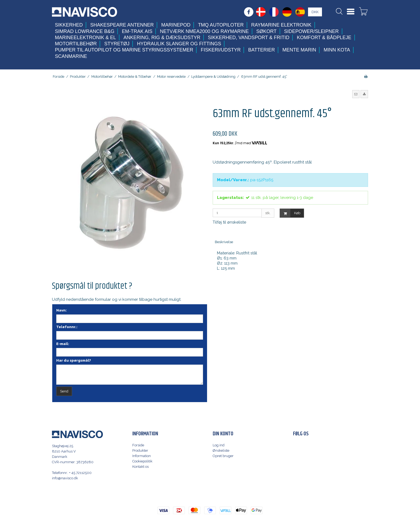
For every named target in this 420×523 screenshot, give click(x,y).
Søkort (267, 31)
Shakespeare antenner (122, 25)
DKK (315, 12)
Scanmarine (71, 56)
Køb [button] (290, 213)
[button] (356, 94)
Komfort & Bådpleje (324, 38)
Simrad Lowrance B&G (85, 31)
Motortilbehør (76, 44)
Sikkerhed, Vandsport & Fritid (249, 38)
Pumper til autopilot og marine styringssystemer (124, 50)
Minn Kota (337, 50)
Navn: (61, 310)
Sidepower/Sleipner (312, 31)
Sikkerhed (69, 25)
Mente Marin (299, 50)
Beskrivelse (224, 242)
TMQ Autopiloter (221, 25)
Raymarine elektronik (281, 25)
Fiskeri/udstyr (221, 50)
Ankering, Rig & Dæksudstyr (162, 38)
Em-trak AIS (137, 31)
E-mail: (63, 344)
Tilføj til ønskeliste (229, 222)
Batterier (261, 50)
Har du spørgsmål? (74, 360)
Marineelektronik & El (85, 38)
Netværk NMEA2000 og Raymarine (204, 31)
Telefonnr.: (67, 327)
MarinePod (176, 25)
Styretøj (117, 44)
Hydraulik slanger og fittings (179, 44)
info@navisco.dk (65, 478)
